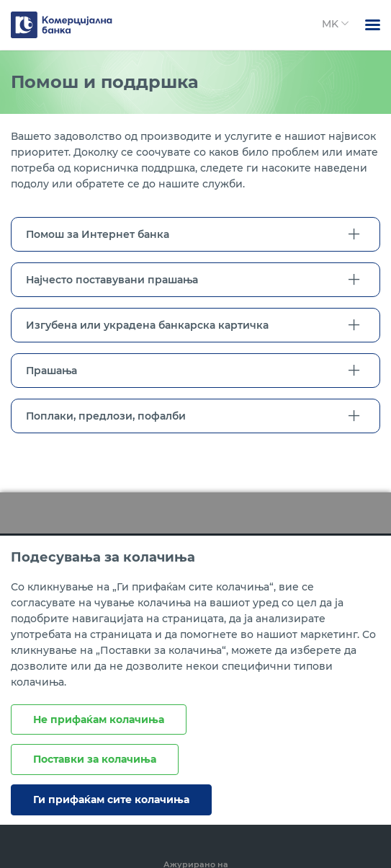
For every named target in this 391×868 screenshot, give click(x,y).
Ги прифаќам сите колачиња (111, 800)
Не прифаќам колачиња (99, 719)
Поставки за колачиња (95, 759)
